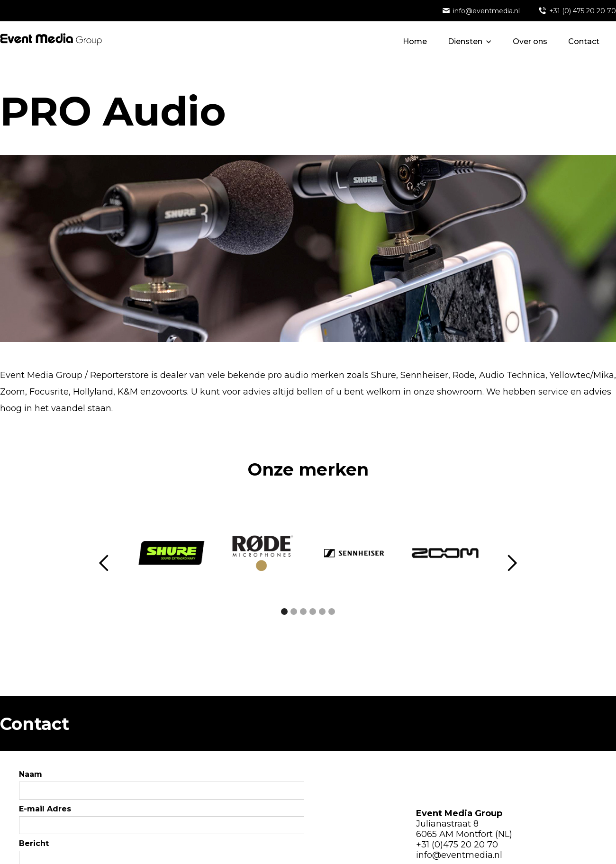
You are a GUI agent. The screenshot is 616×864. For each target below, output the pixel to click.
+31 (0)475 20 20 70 (457, 845)
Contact (584, 41)
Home (415, 41)
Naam (31, 774)
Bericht (34, 843)
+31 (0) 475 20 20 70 (583, 11)
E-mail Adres (45, 809)
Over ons (530, 41)
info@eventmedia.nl (486, 11)
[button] (470, 42)
